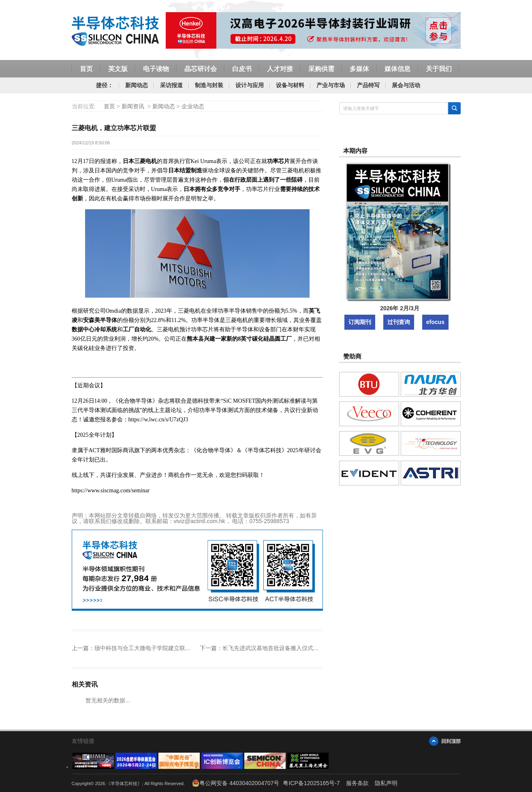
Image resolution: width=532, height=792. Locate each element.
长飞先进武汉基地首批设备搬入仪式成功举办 (279, 648)
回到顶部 (451, 741)
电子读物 (156, 69)
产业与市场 (331, 85)
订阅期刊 (360, 322)
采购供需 (321, 69)
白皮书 (242, 69)
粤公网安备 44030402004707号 (236, 783)
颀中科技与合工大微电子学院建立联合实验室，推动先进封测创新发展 (182, 648)
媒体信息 (397, 69)
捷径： (105, 85)
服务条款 (357, 783)
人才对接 (280, 69)
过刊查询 (399, 322)
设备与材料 (290, 85)
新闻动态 (137, 85)
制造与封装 (209, 85)
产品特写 (368, 85)
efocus (435, 322)
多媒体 (359, 69)
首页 (86, 69)
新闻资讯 (133, 106)
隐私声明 (386, 783)
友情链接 (83, 741)
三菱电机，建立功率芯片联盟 (114, 128)
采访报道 (171, 85)
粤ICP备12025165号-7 (311, 783)
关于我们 (439, 69)
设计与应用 (250, 85)
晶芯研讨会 (201, 69)
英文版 (118, 69)
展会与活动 (406, 85)
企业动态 (193, 106)
